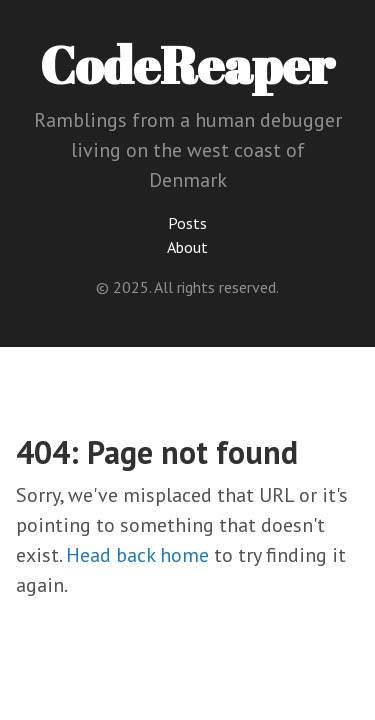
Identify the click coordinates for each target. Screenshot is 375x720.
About (187, 247)
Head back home (137, 555)
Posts (187, 223)
